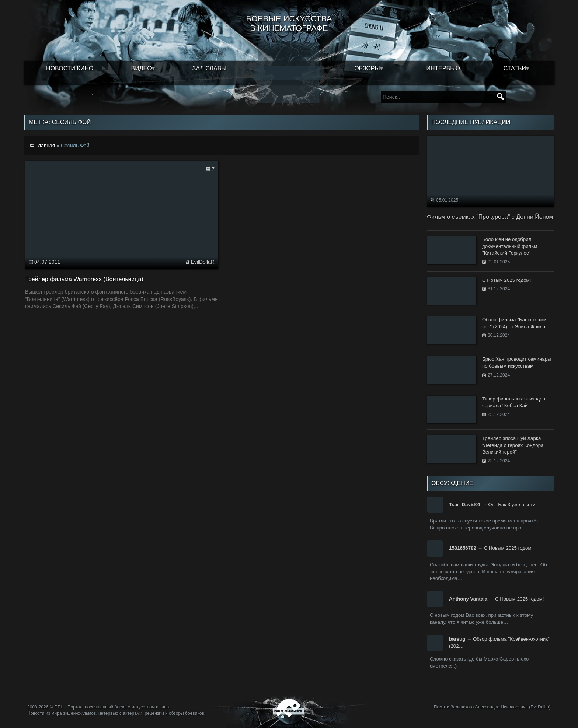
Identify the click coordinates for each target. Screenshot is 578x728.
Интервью (443, 68)
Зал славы (210, 68)
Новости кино (70, 68)
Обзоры (367, 68)
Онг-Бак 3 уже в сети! (512, 505)
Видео (142, 68)
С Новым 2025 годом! (509, 548)
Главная (45, 146)
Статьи (515, 68)
